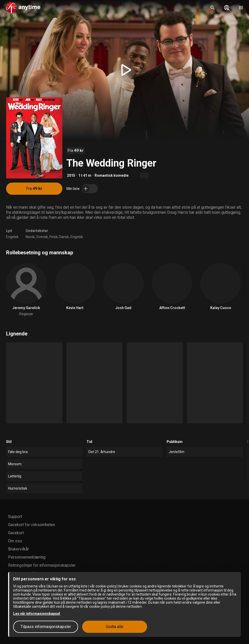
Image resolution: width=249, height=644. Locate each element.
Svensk (42, 237)
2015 (71, 175)
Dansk (64, 237)
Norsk (30, 237)
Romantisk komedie (112, 175)
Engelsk (12, 237)
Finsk (54, 237)
